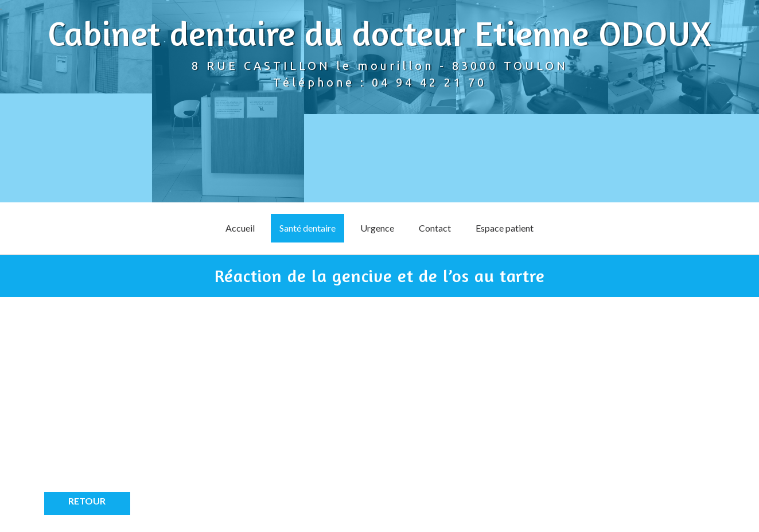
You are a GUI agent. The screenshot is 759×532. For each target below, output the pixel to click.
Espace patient (505, 228)
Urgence (377, 228)
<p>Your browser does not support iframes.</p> (147, 403)
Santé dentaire (308, 228)
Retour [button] (87, 501)
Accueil (240, 228)
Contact (435, 228)
